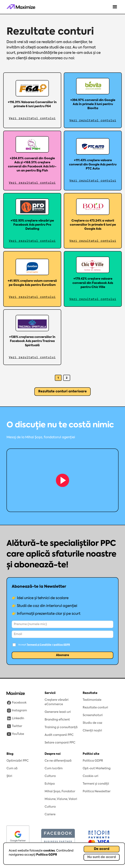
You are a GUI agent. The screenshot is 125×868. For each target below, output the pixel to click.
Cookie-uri (90, 776)
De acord (102, 849)
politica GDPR (62, 645)
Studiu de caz (92, 723)
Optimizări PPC (18, 761)
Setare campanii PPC (60, 743)
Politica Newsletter (97, 791)
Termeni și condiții (96, 784)
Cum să (12, 768)
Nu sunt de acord (102, 857)
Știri (9, 776)
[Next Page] (62, 392)
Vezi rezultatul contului (32, 118)
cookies (49, 851)
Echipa (50, 784)
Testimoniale (92, 700)
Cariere (50, 814)
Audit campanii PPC (59, 735)
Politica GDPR (47, 855)
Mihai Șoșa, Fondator (60, 791)
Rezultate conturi (95, 708)
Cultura (50, 776)
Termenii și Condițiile (39, 645)
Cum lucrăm (54, 768)
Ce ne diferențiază (58, 761)
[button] (115, 7)
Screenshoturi (93, 715)
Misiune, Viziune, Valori (61, 799)
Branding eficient (57, 720)
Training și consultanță (61, 727)
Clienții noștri (92, 731)
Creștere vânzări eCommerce (57, 702)
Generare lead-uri (58, 712)
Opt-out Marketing (97, 768)
